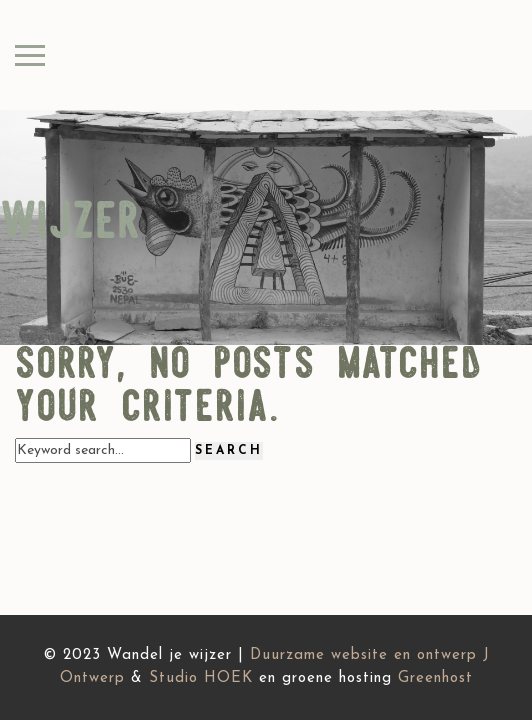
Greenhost (435, 678)
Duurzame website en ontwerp (363, 655)
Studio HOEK (201, 678)
